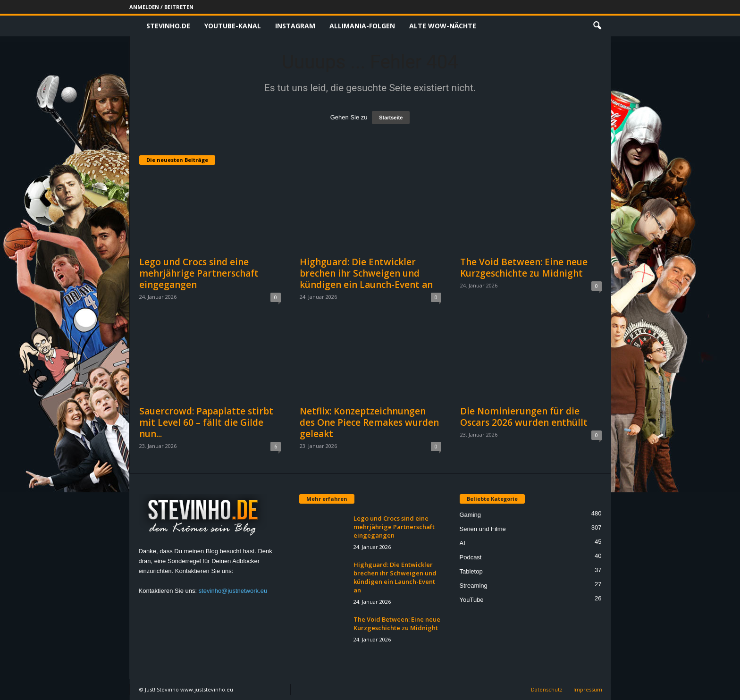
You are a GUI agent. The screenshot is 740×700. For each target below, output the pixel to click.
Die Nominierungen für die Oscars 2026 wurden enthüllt (524, 417)
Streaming (474, 586)
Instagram (295, 26)
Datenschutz (547, 689)
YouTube (472, 600)
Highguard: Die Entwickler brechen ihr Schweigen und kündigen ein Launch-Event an (366, 273)
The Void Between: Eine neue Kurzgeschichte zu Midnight (524, 268)
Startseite (391, 118)
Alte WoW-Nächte (443, 26)
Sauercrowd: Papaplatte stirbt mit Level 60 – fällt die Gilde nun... (206, 422)
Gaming (471, 515)
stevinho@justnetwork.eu (233, 591)
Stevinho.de (168, 26)
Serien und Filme (483, 529)
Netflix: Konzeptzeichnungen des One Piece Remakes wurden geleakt (369, 422)
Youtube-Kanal (233, 26)
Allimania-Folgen (362, 26)
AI (462, 543)
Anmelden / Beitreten (161, 7)
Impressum (588, 689)
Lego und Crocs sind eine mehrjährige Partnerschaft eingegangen (199, 273)
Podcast (471, 557)
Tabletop (471, 571)
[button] (597, 26)
